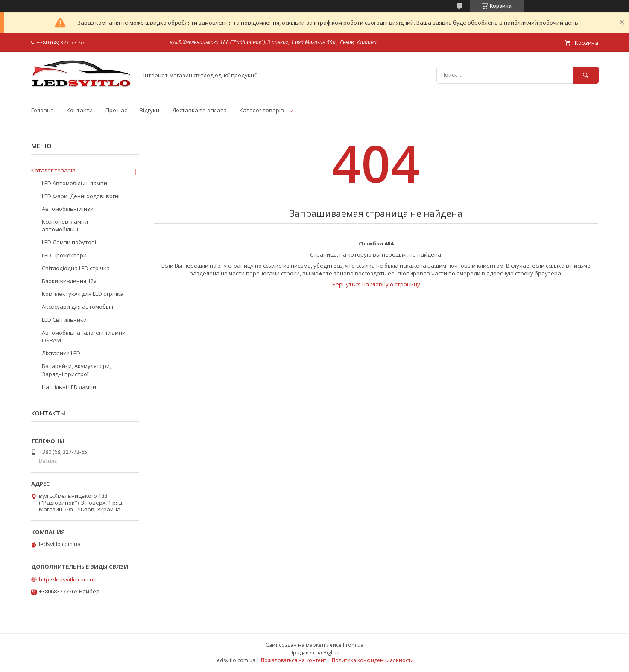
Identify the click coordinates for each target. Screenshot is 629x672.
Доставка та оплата (199, 110)
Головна (42, 110)
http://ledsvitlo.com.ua (68, 579)
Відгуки (149, 110)
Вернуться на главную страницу (376, 284)
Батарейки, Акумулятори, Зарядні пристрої (76, 370)
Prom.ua (353, 645)
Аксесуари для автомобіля (78, 307)
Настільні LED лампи (69, 387)
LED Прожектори (64, 255)
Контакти (80, 110)
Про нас (116, 110)
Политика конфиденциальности (373, 660)
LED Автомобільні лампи (75, 183)
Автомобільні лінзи (68, 209)
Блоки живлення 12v (69, 281)
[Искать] (586, 75)
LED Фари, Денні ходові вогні (81, 196)
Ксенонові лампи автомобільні (65, 225)
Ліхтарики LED (61, 353)
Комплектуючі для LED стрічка (83, 294)
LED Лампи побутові (69, 242)
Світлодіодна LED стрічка (76, 268)
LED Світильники (64, 320)
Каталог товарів (262, 110)
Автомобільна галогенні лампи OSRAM (84, 336)
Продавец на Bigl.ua (314, 653)
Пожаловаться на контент (294, 660)
